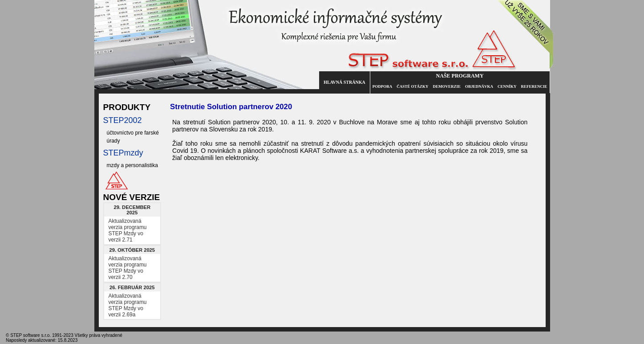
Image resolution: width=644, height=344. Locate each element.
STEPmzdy (123, 153)
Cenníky (507, 86)
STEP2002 (123, 120)
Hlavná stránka (344, 82)
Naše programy (460, 76)
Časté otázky (412, 86)
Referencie (534, 86)
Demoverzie (447, 86)
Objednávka (479, 86)
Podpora (383, 86)
